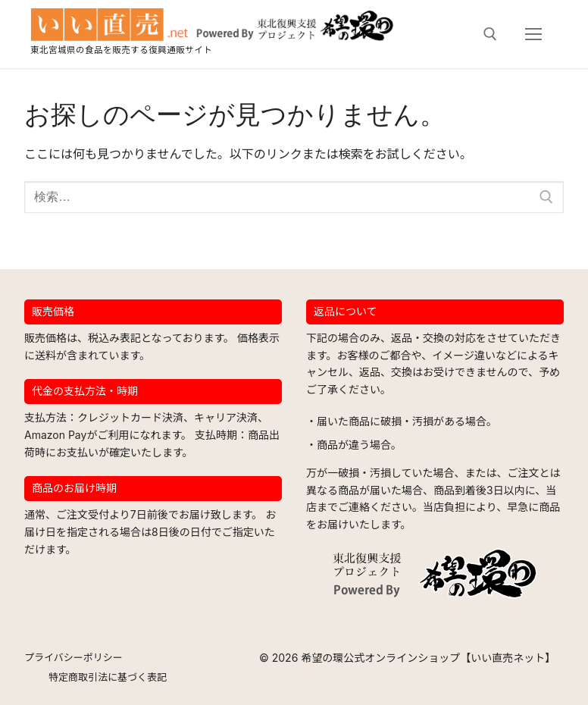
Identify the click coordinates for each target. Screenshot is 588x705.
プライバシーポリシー (73, 657)
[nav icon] (533, 34)
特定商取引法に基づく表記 (108, 677)
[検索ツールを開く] (490, 34)
